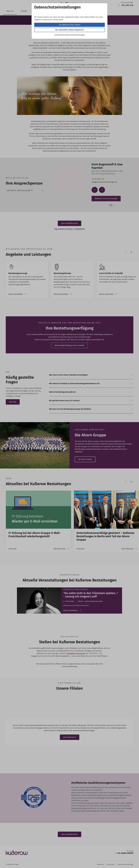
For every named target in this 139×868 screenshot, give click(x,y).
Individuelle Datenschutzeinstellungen (70, 35)
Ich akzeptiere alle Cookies (69, 25)
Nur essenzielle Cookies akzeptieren (69, 30)
